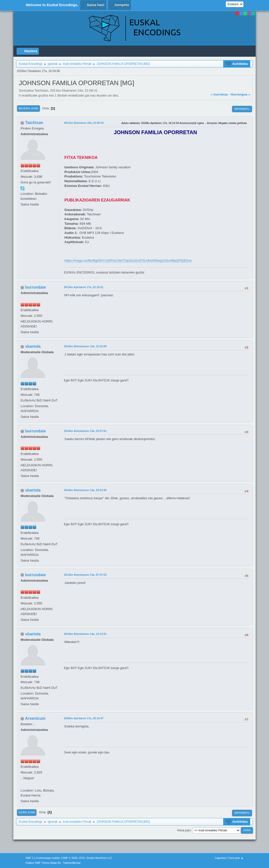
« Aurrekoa (219, 94)
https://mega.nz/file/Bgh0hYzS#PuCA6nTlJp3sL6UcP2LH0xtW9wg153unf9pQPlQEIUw (128, 260)
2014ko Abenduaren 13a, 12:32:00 (85, 346)
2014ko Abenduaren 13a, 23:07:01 (85, 431)
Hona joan (184, 830)
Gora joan (27, 812)
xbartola (33, 346)
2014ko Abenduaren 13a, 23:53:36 (85, 490)
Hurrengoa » (240, 94)
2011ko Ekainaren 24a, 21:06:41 (84, 123)
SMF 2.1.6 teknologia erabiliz (43, 858)
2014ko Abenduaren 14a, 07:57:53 (85, 575)
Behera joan (28, 108)
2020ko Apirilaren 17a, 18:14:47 (84, 718)
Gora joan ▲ (236, 858)
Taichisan (34, 123)
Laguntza (220, 858)
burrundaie (36, 287)
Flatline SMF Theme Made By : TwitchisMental (53, 863)
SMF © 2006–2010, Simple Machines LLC (87, 858)
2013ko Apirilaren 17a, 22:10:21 (84, 287)
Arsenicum (35, 718)
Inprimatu (242, 109)
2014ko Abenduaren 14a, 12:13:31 (85, 634)
